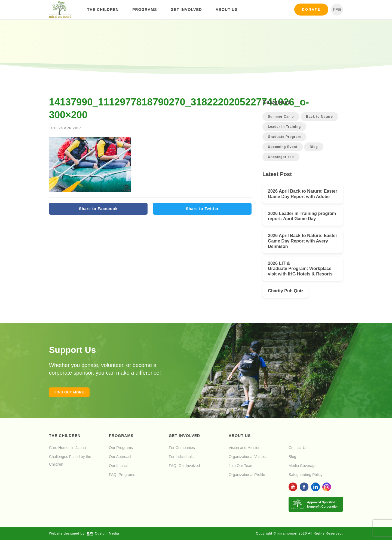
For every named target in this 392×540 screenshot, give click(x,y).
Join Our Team (241, 466)
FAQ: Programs (122, 475)
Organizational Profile (247, 475)
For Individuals (181, 457)
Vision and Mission (244, 448)
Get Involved (186, 10)
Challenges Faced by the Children (70, 460)
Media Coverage (303, 466)
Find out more (69, 392)
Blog (314, 147)
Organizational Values (247, 457)
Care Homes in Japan (67, 448)
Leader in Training (284, 127)
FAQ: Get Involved (184, 466)
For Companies (182, 448)
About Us (227, 10)
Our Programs (121, 448)
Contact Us (298, 448)
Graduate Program (284, 137)
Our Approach (121, 457)
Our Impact (118, 466)
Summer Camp (281, 117)
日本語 (337, 9)
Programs (145, 10)
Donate (311, 10)
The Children (103, 10)
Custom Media (103, 533)
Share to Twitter (202, 209)
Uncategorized (281, 157)
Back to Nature (319, 117)
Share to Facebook (98, 209)
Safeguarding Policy (306, 475)
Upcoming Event (283, 147)
